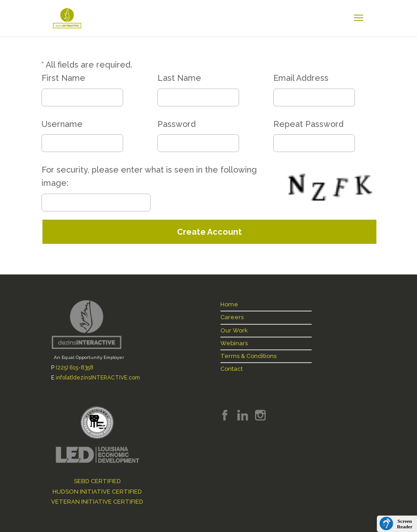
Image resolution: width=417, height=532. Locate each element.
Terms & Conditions (248, 356)
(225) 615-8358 (75, 368)
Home (229, 304)
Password (177, 124)
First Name (63, 78)
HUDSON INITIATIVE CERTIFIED (97, 492)
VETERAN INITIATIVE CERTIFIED (97, 502)
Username (62, 124)
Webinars (234, 343)
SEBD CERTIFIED (97, 481)
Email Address (301, 78)
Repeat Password (308, 124)
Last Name (179, 78)
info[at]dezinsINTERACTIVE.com (98, 378)
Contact (232, 369)
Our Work (234, 330)
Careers (232, 317)
